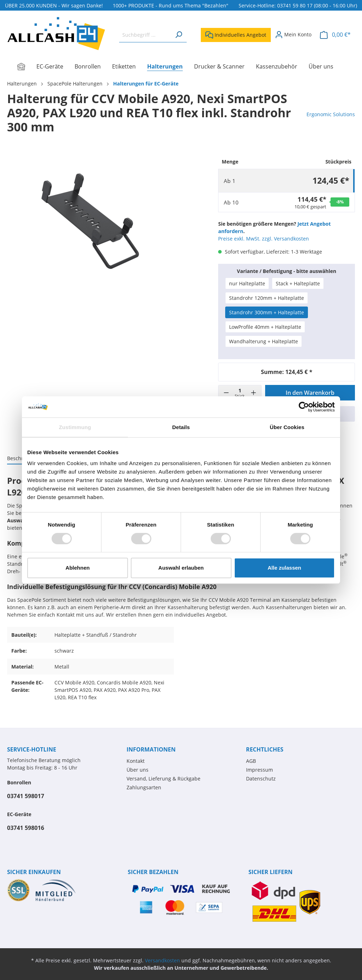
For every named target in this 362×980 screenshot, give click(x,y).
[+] (253, 393)
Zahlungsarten (144, 787)
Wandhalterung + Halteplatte (264, 341)
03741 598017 (26, 796)
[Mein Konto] (293, 35)
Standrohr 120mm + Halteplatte (267, 298)
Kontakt (136, 761)
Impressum (259, 770)
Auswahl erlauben (181, 568)
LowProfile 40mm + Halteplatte (265, 327)
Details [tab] (181, 427)
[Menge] (240, 393)
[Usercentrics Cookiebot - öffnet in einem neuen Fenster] (304, 407)
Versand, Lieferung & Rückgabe (164, 779)
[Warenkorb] (335, 35)
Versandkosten (162, 960)
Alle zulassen (284, 568)
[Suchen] (179, 35)
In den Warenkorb (310, 393)
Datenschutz (261, 779)
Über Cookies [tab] (287, 427)
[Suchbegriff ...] (145, 35)
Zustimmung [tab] (75, 427)
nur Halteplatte (247, 283)
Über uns (138, 770)
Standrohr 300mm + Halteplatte (267, 312)
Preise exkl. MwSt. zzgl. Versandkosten (264, 239)
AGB (251, 761)
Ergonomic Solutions (331, 114)
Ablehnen (77, 568)
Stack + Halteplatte (298, 283)
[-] (226, 393)
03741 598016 (26, 828)
